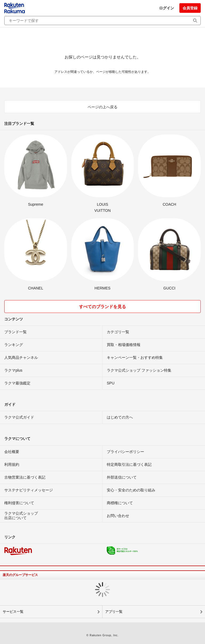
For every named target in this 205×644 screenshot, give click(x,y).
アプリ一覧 (114, 612)
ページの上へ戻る (102, 107)
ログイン (167, 8)
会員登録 (190, 8)
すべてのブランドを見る (102, 307)
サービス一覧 (13, 612)
